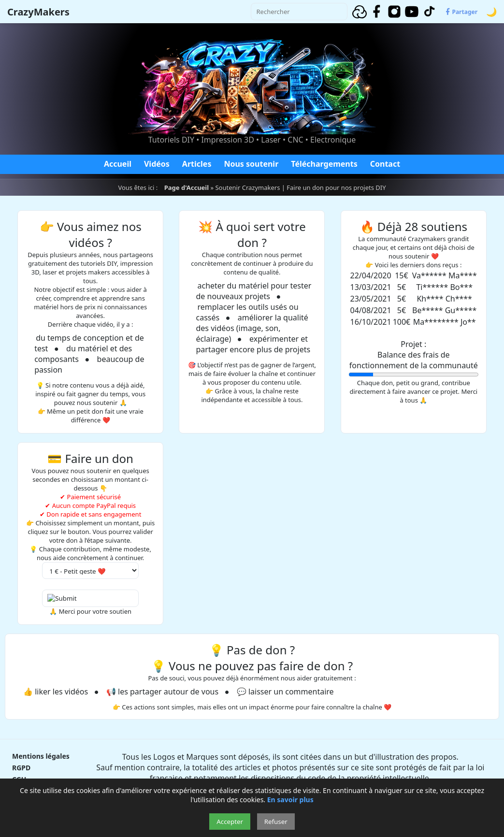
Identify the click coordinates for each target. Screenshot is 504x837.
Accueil (118, 164)
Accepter (230, 822)
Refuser (276, 822)
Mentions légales (41, 756)
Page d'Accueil (187, 188)
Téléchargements (324, 164)
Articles (197, 164)
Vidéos (157, 164)
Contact (385, 164)
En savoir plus (290, 800)
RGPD (21, 768)
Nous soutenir (251, 164)
